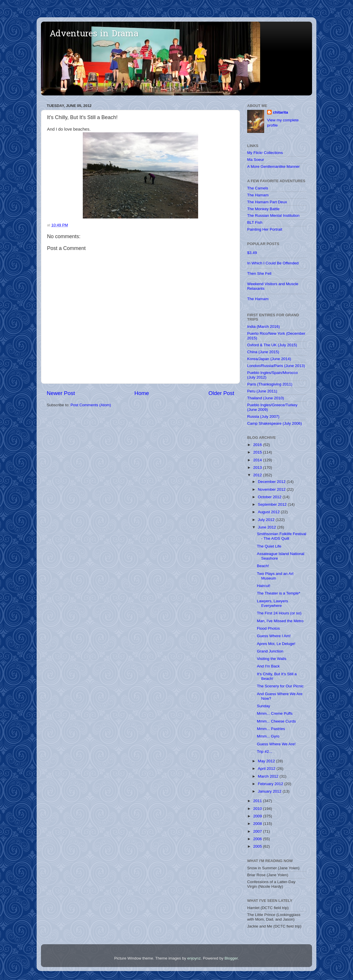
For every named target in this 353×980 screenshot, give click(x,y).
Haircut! (264, 586)
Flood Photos (268, 628)
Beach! (263, 566)
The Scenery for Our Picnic (280, 686)
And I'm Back (268, 666)
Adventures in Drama (94, 34)
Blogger (231, 958)
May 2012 (267, 761)
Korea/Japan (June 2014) (269, 359)
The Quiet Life (269, 546)
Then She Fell (259, 273)
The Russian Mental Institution (273, 216)
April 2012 (267, 769)
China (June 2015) (263, 352)
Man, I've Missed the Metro (280, 621)
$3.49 (252, 253)
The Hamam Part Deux (267, 202)
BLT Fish (255, 222)
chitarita (280, 112)
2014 (258, 460)
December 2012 (272, 482)
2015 (258, 452)
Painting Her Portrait (265, 229)
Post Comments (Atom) (91, 405)
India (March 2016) (263, 327)
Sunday (264, 706)
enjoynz (194, 958)
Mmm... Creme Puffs (275, 713)
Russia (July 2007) (263, 416)
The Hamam (258, 195)
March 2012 (269, 776)
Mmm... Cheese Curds (276, 721)
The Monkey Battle (263, 209)
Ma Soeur (256, 160)
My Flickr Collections (265, 153)
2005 (258, 846)
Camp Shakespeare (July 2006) (275, 423)
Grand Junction (270, 651)
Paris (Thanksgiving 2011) (270, 384)
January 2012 (270, 791)
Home (142, 393)
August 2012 (269, 512)
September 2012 (273, 504)
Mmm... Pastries (271, 729)
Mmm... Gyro (268, 736)
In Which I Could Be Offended (273, 263)
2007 (258, 831)
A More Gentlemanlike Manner (273, 167)
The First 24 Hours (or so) (279, 613)
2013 (258, 468)
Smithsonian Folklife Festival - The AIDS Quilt (282, 536)
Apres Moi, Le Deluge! (276, 644)
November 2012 (272, 489)
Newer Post (61, 393)
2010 (258, 809)
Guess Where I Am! (274, 636)
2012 (258, 475)
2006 (258, 839)
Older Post (221, 393)
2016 (258, 445)
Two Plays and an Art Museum (275, 576)
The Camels (258, 188)
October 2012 (270, 497)
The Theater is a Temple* (279, 593)
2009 (258, 816)
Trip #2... (265, 752)
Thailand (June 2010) (266, 398)
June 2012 (267, 527)
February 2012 (271, 784)
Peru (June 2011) (262, 391)
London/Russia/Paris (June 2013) (276, 366)
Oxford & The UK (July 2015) (272, 345)
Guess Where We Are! (276, 744)
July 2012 (267, 520)
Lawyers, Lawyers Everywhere (273, 603)
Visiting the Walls (272, 659)
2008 (258, 824)
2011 (258, 801)
